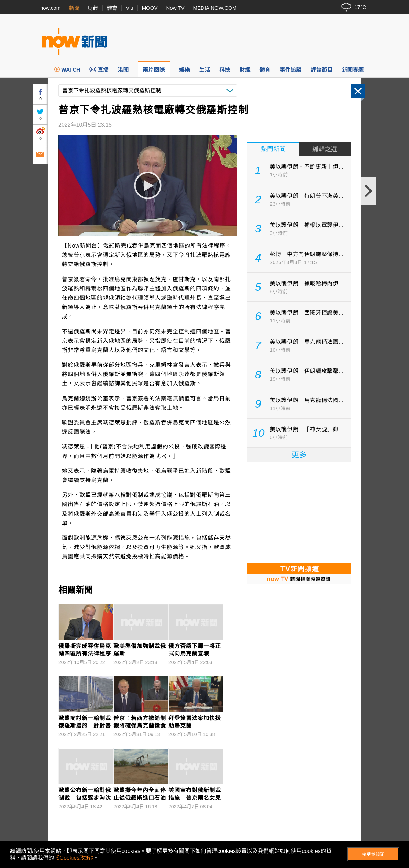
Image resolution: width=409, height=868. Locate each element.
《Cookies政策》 (74, 858)
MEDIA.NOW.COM (215, 8)
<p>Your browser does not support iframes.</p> (299, 512)
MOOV (150, 8)
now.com (50, 8)
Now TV (175, 8)
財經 (93, 8)
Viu (129, 8)
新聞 (74, 8)
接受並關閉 (373, 854)
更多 (299, 455)
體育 (112, 8)
